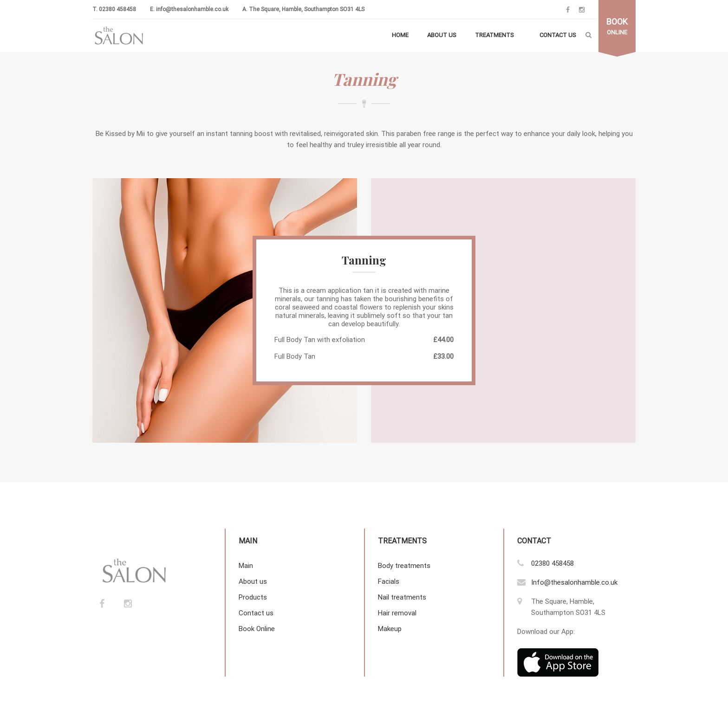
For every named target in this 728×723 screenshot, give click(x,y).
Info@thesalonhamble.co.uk (574, 582)
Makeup (390, 629)
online (617, 26)
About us (442, 35)
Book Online (257, 629)
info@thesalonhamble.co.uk (192, 9)
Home (400, 35)
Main (246, 566)
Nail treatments (402, 597)
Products (253, 597)
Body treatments (404, 566)
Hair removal (397, 613)
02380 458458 (117, 9)
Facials (389, 581)
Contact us (558, 35)
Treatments (494, 35)
